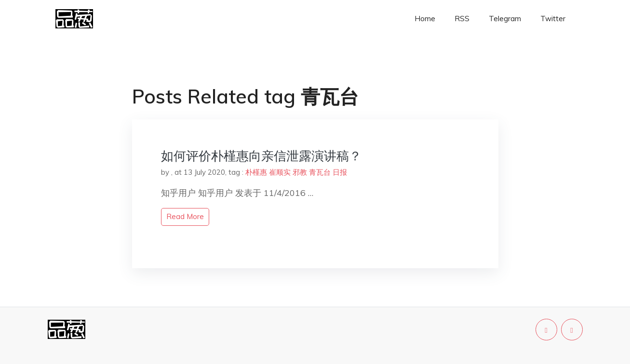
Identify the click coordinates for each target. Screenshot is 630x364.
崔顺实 (280, 172)
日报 (340, 172)
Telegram (505, 19)
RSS (462, 19)
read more (185, 216)
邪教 (300, 172)
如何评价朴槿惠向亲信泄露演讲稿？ (261, 156)
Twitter (553, 19)
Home (425, 19)
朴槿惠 (256, 172)
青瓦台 (320, 172)
